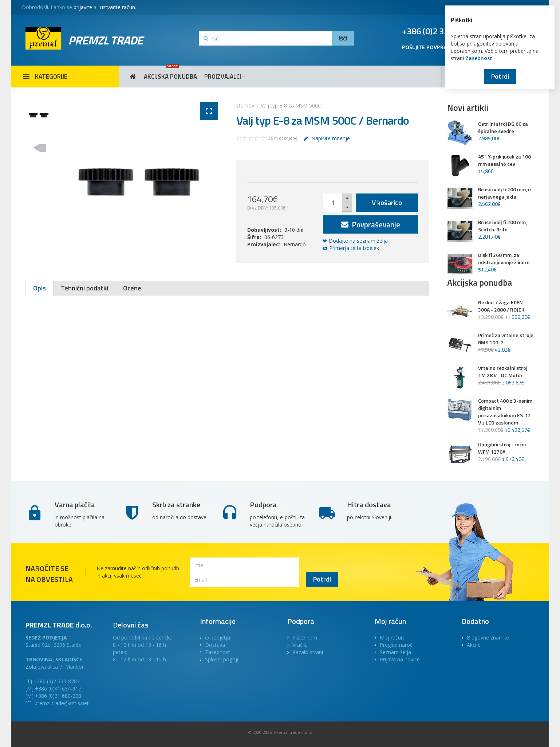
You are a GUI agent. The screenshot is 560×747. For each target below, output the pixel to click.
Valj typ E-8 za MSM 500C (291, 105)
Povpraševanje (370, 224)
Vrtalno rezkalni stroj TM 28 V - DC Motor (503, 372)
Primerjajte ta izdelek (354, 248)
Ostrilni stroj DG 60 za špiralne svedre (503, 128)
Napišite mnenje (327, 138)
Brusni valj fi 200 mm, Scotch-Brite (502, 226)
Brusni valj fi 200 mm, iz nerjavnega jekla (505, 193)
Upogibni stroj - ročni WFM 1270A (502, 448)
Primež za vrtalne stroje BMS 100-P (506, 339)
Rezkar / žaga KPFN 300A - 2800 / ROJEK (501, 306)
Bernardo (295, 244)
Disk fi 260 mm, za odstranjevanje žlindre (504, 259)
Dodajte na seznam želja (358, 241)
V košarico (387, 202)
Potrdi (500, 76)
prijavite (83, 7)
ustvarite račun (118, 7)
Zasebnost (479, 58)
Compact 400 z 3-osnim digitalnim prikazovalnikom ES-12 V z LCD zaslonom (505, 412)
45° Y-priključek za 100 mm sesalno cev (504, 160)
